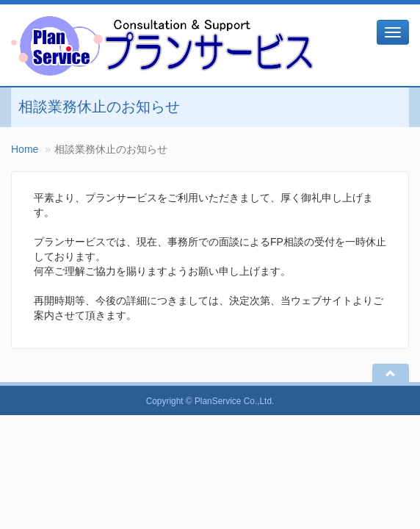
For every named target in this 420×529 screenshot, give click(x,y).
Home (25, 149)
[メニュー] (393, 32)
